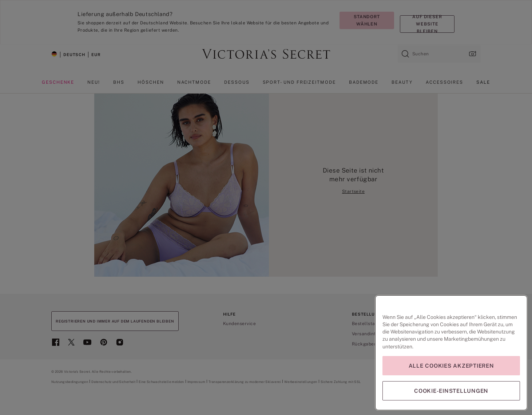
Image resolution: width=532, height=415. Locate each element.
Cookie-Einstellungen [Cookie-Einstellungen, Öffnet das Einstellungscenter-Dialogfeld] (451, 391)
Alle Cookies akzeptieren (451, 366)
